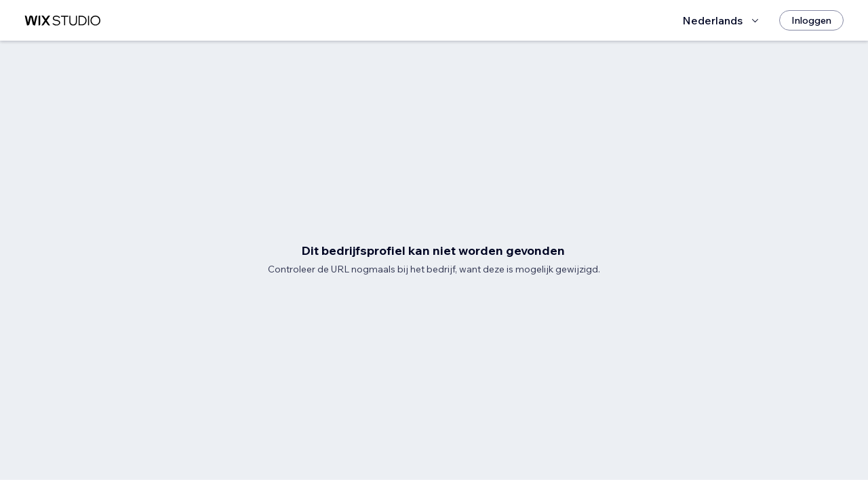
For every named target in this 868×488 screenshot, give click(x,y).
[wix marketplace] (62, 21)
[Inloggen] (811, 20)
